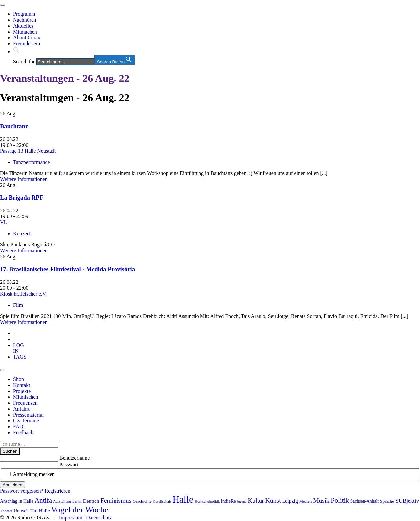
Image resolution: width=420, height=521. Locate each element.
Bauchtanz (14, 126)
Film (18, 305)
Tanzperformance (31, 162)
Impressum (71, 518)
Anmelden (12, 485)
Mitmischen (26, 397)
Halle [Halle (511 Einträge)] (183, 499)
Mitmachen (25, 32)
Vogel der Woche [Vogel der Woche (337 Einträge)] (80, 510)
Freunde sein (27, 44)
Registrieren (57, 491)
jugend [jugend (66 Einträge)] (242, 501)
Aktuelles (23, 26)
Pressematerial (28, 415)
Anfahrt (21, 409)
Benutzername (74, 458)
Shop (19, 379)
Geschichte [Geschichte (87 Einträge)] (142, 501)
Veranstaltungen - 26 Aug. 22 (65, 78)
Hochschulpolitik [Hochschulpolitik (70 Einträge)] (207, 501)
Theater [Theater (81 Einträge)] (6, 511)
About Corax (27, 38)
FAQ (18, 427)
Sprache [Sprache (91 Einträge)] (387, 501)
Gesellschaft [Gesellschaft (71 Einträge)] (162, 501)
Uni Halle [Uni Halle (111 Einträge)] (40, 511)
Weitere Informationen (24, 179)
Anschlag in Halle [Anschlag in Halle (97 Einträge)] (17, 501)
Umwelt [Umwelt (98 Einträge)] (21, 511)
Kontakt (22, 385)
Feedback (23, 432)
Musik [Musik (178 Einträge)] (321, 500)
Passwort (69, 465)
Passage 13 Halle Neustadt (28, 151)
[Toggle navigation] (3, 5)
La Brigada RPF (22, 198)
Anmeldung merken (34, 474)
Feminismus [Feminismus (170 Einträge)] (116, 500)
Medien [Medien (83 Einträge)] (305, 501)
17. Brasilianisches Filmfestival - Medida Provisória (67, 269)
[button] (16, 51)
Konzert (22, 233)
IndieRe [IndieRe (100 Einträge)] (228, 501)
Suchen (10, 451)
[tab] (19, 348)
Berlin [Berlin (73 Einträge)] (77, 501)
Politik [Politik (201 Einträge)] (340, 500)
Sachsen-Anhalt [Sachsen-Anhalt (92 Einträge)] (365, 501)
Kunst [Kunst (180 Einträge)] (273, 500)
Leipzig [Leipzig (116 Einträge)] (290, 501)
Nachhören (25, 20)
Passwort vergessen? (22, 491)
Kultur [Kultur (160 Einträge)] (256, 500)
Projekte (22, 391)
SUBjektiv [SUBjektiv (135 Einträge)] (407, 501)
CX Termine (26, 421)
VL (3, 222)
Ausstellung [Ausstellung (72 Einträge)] (62, 501)
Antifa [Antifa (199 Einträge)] (43, 500)
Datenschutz (99, 518)
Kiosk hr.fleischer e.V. (23, 294)
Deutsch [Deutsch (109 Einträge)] (91, 501)
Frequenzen (25, 403)
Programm (24, 14)
